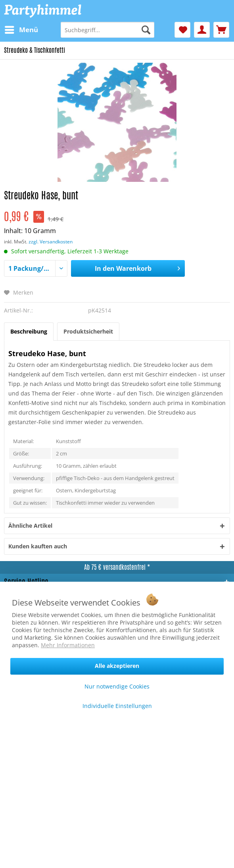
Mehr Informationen (68, 645)
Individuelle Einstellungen (117, 706)
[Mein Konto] (202, 30)
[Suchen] (146, 30)
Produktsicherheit (88, 331)
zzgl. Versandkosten (51, 242)
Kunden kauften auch (38, 546)
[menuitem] (21, 30)
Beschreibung (29, 331)
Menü (21, 29)
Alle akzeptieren (117, 666)
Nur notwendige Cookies (117, 686)
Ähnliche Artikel (30, 526)
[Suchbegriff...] (107, 30)
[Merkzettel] (182, 30)
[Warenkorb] (221, 30)
